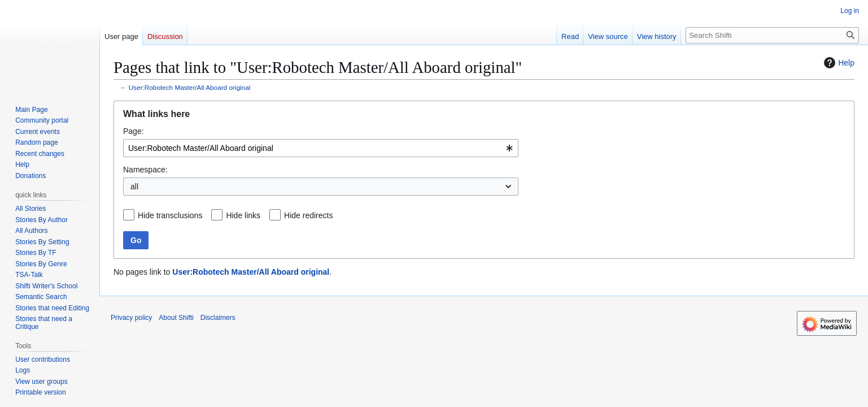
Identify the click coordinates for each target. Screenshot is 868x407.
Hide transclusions (170, 215)
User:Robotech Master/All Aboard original (190, 87)
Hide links (243, 215)
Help (838, 63)
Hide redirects (308, 215)
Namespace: (145, 170)
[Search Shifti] (772, 35)
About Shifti (176, 318)
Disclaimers (218, 318)
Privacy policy (131, 318)
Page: (134, 131)
